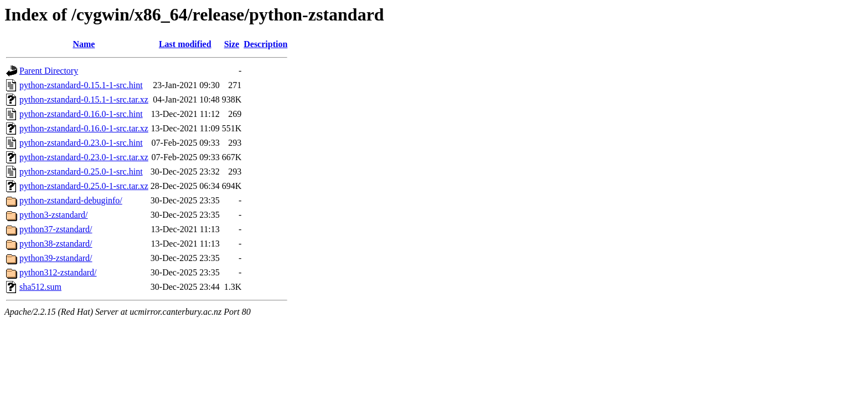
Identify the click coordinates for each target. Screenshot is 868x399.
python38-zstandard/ (56, 244)
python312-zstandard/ (58, 272)
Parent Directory (49, 71)
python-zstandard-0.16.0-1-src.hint (81, 114)
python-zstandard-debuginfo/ (71, 200)
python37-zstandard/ (56, 229)
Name (84, 44)
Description (265, 44)
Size (232, 44)
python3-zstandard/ (54, 215)
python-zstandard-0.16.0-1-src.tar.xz (84, 128)
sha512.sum (40, 287)
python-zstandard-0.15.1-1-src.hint (81, 85)
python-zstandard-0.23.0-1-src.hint (81, 143)
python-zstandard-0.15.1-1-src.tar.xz (84, 99)
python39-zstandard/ (56, 258)
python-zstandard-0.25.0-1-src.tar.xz (84, 186)
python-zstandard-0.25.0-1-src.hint (81, 172)
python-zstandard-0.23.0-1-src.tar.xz (84, 157)
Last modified (185, 44)
